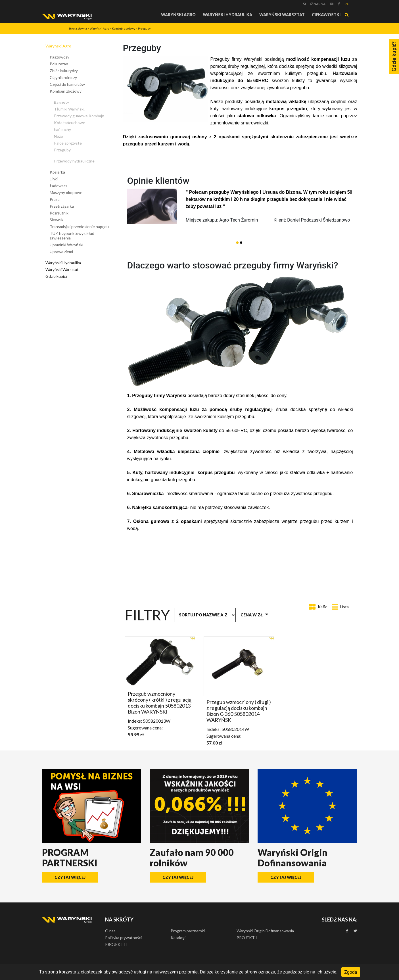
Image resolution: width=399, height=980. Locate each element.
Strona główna (78, 28)
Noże (59, 136)
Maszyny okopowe (66, 192)
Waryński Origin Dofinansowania (265, 931)
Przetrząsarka (62, 206)
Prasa (55, 199)
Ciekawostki (326, 15)
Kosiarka (57, 172)
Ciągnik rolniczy (63, 77)
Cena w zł (252, 615)
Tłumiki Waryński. (70, 109)
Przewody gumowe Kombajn (79, 116)
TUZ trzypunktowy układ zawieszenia (72, 236)
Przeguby (144, 28)
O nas (110, 931)
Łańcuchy (62, 129)
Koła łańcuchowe (70, 123)
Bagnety (61, 102)
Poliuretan (59, 64)
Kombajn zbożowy (124, 28)
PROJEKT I (247, 938)
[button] (237, 243)
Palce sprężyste (68, 143)
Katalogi (178, 938)
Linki (54, 179)
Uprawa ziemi (61, 252)
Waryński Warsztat (282, 15)
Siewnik (57, 220)
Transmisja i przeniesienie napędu (79, 227)
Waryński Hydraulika (227, 15)
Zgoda (351, 972)
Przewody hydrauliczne (74, 161)
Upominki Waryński (66, 245)
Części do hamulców (67, 84)
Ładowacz (59, 186)
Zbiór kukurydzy (64, 71)
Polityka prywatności (123, 938)
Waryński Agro (178, 15)
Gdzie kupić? (57, 276)
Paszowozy (59, 57)
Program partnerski (188, 931)
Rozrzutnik (59, 213)
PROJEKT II (116, 944)
